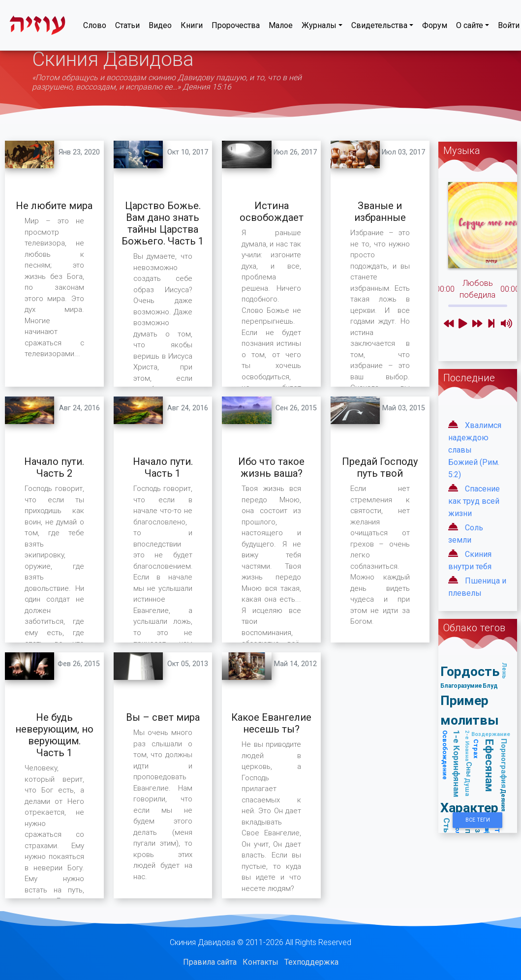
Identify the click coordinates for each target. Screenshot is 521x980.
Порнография (504, 763)
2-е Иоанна (467, 746)
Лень (505, 671)
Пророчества (236, 27)
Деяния (504, 800)
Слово (95, 27)
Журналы (319, 27)
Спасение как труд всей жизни (474, 501)
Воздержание (491, 734)
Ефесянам (490, 766)
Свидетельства (379, 27)
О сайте (470, 27)
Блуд (490, 686)
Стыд (447, 829)
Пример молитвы (470, 710)
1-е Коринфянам (457, 764)
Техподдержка (311, 962)
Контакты (260, 962)
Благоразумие (461, 686)
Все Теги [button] (478, 820)
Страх (476, 749)
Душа (468, 787)
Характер (469, 808)
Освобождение (445, 755)
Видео (160, 27)
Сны (469, 769)
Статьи (127, 27)
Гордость (470, 671)
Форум (435, 27)
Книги (192, 27)
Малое (281, 27)
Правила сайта (210, 962)
